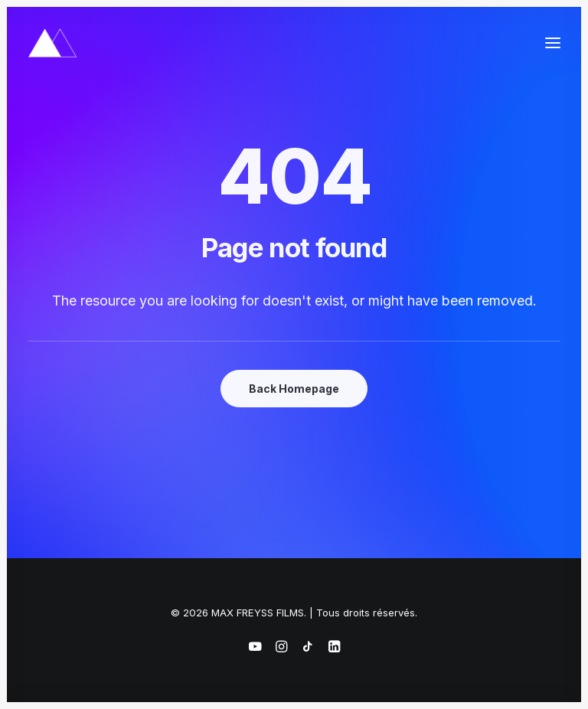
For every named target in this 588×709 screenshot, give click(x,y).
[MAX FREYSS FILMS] (52, 43)
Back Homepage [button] (294, 389)
